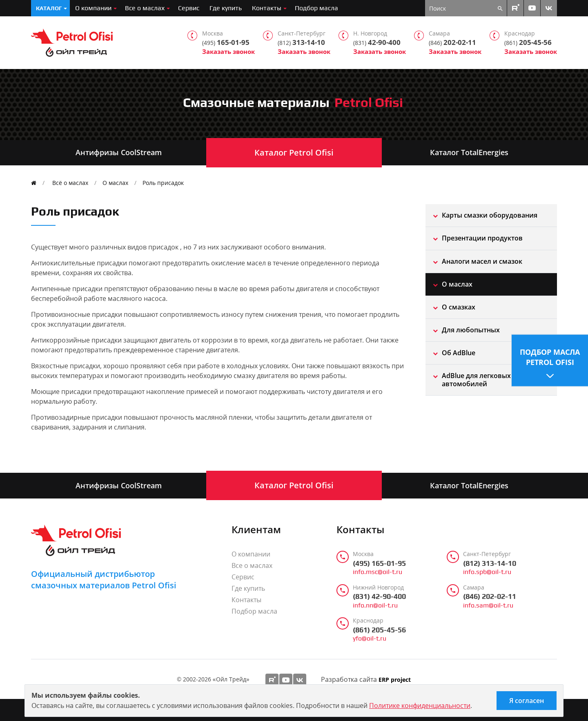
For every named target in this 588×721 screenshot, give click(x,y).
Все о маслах (145, 8)
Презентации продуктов (482, 238)
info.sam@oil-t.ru (488, 605)
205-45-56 (528, 42)
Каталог (49, 8)
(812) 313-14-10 (490, 563)
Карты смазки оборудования (490, 215)
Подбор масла (316, 8)
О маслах (115, 183)
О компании (93, 8)
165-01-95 (226, 42)
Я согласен (527, 701)
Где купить (226, 8)
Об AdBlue (459, 353)
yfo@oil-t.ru (370, 639)
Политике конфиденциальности (420, 705)
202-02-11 (452, 42)
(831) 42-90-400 (379, 596)
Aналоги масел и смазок (482, 261)
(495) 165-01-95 (379, 563)
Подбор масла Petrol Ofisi (550, 357)
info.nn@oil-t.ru (375, 605)
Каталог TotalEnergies (469, 152)
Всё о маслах (70, 183)
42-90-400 (377, 42)
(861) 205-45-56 (379, 630)
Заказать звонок (228, 52)
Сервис (189, 8)
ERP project (395, 680)
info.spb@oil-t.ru (487, 572)
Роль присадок (163, 183)
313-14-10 (301, 42)
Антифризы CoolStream (119, 152)
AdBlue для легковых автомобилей (476, 379)
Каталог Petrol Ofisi (294, 152)
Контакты (267, 8)
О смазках (459, 307)
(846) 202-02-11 (490, 596)
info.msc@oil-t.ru (378, 572)
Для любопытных (471, 330)
